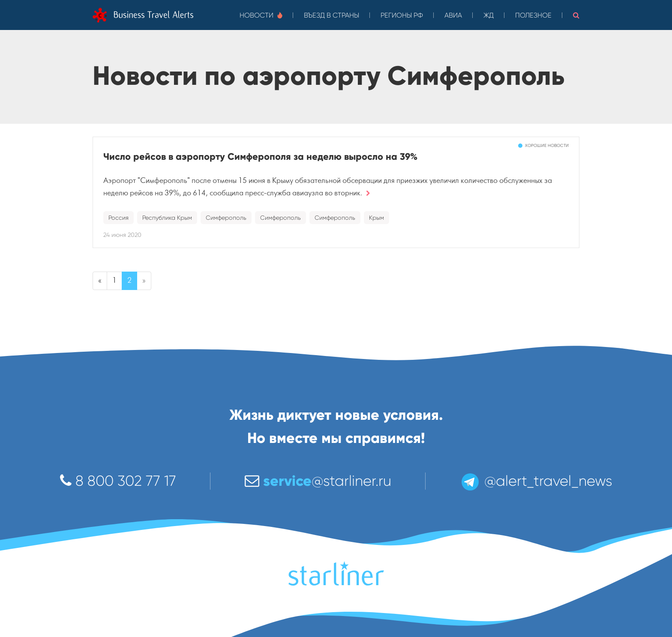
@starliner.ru (318, 481)
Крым (376, 218)
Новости (261, 15)
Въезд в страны (331, 15)
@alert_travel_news (536, 481)
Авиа (453, 15)
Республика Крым (167, 218)
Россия (118, 218)
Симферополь (226, 218)
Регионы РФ (402, 15)
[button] (576, 15)
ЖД (489, 15)
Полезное (533, 15)
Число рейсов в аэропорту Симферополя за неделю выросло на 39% (260, 157)
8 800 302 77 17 (118, 481)
